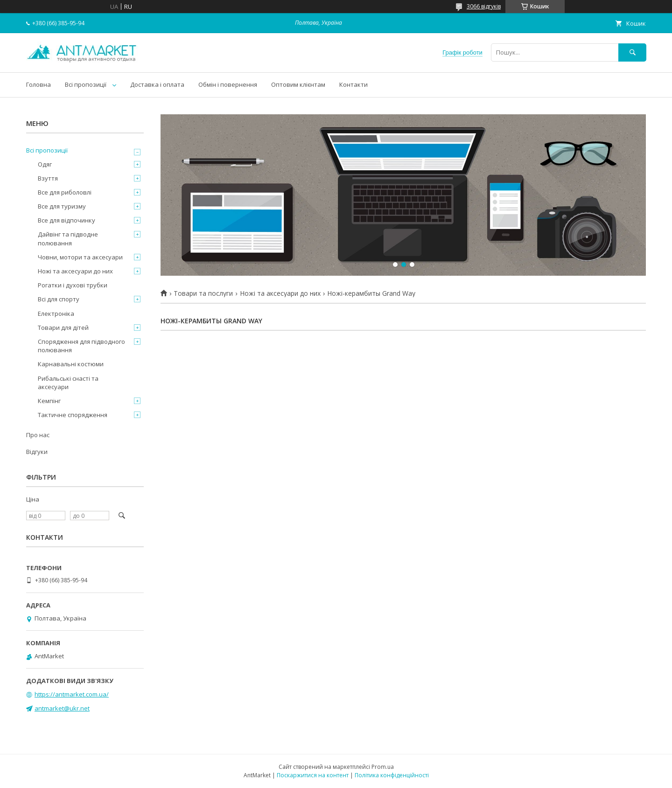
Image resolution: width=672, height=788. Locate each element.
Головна (38, 84)
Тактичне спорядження (73, 415)
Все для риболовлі (65, 192)
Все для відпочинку (66, 220)
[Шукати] (632, 52)
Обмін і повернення (228, 84)
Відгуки (37, 452)
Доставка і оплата (157, 84)
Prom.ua (383, 767)
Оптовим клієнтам (298, 84)
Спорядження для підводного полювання (81, 346)
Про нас (38, 435)
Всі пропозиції (86, 84)
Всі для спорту (59, 299)
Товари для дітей (63, 328)
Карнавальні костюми (71, 364)
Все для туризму (62, 206)
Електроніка (56, 314)
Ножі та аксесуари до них (280, 293)
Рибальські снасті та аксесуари (68, 383)
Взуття (48, 178)
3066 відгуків (484, 6)
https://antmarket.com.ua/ (72, 694)
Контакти (353, 84)
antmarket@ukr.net (62, 708)
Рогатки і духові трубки (73, 285)
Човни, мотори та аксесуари (80, 257)
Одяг (45, 164)
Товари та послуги (203, 293)
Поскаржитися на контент (313, 775)
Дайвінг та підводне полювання (68, 238)
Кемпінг (49, 401)
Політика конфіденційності (392, 775)
